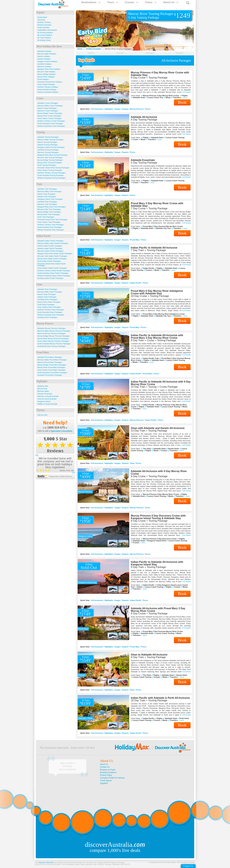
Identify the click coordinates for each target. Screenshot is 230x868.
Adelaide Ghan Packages (47, 289)
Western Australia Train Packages (51, 230)
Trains (150, 2)
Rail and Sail (42, 415)
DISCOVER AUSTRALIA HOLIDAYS (48, 864)
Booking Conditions (108, 772)
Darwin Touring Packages (47, 142)
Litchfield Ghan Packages (47, 299)
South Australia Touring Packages (50, 175)
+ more (184, 98)
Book (182, 102)
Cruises (131, 2)
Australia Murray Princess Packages (52, 346)
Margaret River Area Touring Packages (52, 155)
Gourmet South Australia (47, 399)
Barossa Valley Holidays (47, 54)
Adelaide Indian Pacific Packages (50, 241)
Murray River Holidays (46, 77)
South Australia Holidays (47, 89)
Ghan (132, 463)
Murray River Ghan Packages (49, 302)
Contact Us (105, 767)
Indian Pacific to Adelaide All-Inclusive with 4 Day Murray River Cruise (161, 383)
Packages (179, 53)
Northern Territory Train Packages (50, 225)
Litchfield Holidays (44, 64)
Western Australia (44, 25)
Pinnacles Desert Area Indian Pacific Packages (52, 265)
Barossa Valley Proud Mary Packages (52, 360)
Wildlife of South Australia (47, 404)
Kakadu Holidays (44, 59)
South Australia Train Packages (50, 227)
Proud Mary (135, 240)
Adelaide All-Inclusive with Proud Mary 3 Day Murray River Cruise (158, 610)
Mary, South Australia (67, 769)
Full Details (186, 92)
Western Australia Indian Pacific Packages (54, 276)
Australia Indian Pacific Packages (50, 278)
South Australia (43, 27)
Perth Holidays (43, 79)
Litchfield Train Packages (47, 202)
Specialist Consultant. (62, 431)
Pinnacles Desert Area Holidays (50, 82)
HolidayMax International (47, 30)
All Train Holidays (44, 38)
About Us (171, 2)
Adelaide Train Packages (47, 189)
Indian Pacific (136, 283)
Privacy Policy (106, 775)
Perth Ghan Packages (46, 305)
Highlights (109, 109)
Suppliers (104, 783)
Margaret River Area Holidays (49, 69)
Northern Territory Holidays (48, 87)
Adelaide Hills (43, 386)
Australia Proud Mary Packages (50, 375)
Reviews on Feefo (108, 770)
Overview (120, 53)
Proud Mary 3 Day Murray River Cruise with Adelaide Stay (157, 205)
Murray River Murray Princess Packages (53, 339)
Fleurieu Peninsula (45, 394)
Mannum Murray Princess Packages (52, 333)
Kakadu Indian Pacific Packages (50, 248)
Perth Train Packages (46, 217)
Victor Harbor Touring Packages (50, 170)
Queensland (42, 17)
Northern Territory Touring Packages (51, 173)
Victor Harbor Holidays (46, 84)
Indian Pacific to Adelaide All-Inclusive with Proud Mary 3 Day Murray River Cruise (157, 337)
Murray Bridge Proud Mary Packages (52, 365)
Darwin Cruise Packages (47, 108)
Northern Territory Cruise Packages (51, 121)
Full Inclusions (97, 109)
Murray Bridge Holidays (46, 74)
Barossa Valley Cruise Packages (50, 106)
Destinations (91, 2)
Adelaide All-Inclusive (144, 117)
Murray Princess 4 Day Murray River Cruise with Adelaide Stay (160, 74)
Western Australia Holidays (48, 92)
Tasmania (41, 20)
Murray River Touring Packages (50, 163)
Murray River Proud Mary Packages (51, 367)
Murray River (42, 389)
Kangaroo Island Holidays (47, 61)
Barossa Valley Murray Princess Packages (54, 331)
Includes (91, 53)
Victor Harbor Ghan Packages (49, 307)
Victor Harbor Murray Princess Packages (53, 341)
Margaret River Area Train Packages (52, 207)
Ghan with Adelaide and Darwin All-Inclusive (158, 428)
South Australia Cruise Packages (50, 123)
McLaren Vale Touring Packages (50, 157)
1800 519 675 (56, 428)
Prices (148, 109)
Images (118, 109)
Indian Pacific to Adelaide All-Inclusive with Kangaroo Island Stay (157, 563)
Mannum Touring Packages (48, 152)
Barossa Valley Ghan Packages (50, 292)
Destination (150, 53)
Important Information (46, 862)
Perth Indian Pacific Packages (49, 261)
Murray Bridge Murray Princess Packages (54, 336)
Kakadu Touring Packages (48, 145)
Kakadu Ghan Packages (47, 297)
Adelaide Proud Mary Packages (50, 357)
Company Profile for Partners (112, 778)
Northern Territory (44, 22)
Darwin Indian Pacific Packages (50, 246)
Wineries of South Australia (48, 396)
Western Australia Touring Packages (51, 178)
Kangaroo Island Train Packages (50, 199)
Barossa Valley (43, 391)
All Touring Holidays (45, 33)
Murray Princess (137, 109)
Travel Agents (106, 781)
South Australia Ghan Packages (50, 312)
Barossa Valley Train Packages (49, 191)
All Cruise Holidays (45, 35)
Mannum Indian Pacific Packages (50, 251)
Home (80, 49)
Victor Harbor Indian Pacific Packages (52, 268)
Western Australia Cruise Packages (51, 126)
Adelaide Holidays (44, 51)
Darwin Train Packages (46, 194)
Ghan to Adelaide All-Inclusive (149, 655)
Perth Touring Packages (47, 165)
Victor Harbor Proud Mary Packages (51, 370)
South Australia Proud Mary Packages (52, 373)
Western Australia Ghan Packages (51, 315)
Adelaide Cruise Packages (48, 103)
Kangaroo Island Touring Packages (51, 147)
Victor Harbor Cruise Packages (49, 118)
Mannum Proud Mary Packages (50, 362)
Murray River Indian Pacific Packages (52, 259)
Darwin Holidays (44, 56)
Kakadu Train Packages (47, 197)
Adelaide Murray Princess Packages (52, 328)
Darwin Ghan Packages (47, 294)
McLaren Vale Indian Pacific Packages (52, 256)
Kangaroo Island (44, 401)
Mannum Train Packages (47, 204)
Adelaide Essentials (143, 160)
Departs (125, 109)
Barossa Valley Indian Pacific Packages (53, 243)
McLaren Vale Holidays (46, 72)
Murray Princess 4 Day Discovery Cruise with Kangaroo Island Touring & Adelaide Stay (158, 517)
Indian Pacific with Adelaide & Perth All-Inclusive (160, 698)
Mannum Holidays (44, 67)
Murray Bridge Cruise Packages (50, 113)
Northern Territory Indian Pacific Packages (54, 271)
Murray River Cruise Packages (49, 116)
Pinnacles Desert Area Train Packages (52, 220)
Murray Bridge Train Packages (49, 212)
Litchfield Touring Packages (48, 150)
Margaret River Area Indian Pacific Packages (55, 253)
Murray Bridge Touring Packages (50, 160)
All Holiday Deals (44, 40)
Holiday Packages (94, 49)
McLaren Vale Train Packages (49, 209)
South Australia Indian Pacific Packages (53, 273)
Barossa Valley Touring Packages (50, 140)
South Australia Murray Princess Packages (54, 344)
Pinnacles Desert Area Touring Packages (53, 168)
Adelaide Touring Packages (48, 137)
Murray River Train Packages (49, 214)
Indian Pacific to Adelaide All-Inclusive (154, 248)
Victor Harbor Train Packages (49, 222)
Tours (112, 2)
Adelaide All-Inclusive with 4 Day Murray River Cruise (159, 472)
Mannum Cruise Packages (48, 111)
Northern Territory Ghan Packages (51, 310)
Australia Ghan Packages (47, 317)
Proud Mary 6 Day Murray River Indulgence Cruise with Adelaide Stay (157, 292)
